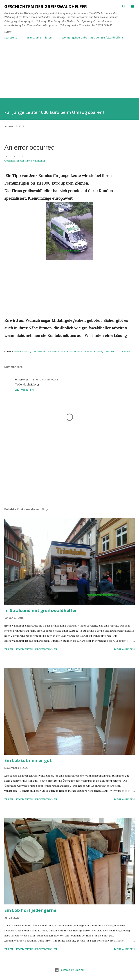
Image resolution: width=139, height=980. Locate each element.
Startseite (11, 38)
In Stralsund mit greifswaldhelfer (41, 610)
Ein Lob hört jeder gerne (30, 910)
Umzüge (109, 351)
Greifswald (22, 351)
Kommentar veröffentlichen (37, 649)
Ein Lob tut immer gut (28, 760)
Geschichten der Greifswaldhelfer (46, 6)
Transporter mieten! (39, 38)
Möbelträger (93, 351)
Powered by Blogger (69, 970)
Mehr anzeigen (124, 649)
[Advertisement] (69, 67)
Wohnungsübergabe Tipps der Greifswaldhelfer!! (92, 38)
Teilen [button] (126, 351)
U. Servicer (22, 379)
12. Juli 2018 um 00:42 (44, 379)
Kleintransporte (70, 351)
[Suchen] (124, 6)
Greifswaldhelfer (44, 351)
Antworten (24, 390)
